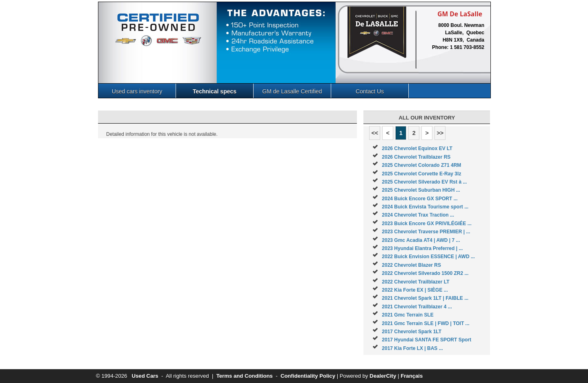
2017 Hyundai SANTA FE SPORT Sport (427, 340)
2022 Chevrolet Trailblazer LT (415, 282)
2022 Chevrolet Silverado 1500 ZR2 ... (425, 273)
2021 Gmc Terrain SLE (408, 315)
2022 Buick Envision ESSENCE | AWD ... (428, 257)
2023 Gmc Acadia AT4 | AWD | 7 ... (421, 240)
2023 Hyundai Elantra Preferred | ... (422, 248)
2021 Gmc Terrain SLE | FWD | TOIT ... (425, 323)
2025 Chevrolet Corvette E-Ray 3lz (421, 174)
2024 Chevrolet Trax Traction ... (418, 215)
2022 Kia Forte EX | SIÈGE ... (415, 290)
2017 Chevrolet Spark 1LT (412, 332)
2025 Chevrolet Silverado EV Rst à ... (424, 182)
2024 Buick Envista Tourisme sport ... (425, 207)
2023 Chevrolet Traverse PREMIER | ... (426, 232)
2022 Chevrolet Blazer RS (411, 265)
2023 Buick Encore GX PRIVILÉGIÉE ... (427, 224)
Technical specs (215, 91)
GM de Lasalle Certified (292, 91)
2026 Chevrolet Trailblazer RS (416, 157)
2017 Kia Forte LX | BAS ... (412, 348)
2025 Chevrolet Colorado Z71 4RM (421, 165)
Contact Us (370, 91)
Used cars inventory (137, 91)
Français (412, 376)
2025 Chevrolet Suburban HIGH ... (421, 190)
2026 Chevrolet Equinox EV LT (417, 148)
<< (375, 133)
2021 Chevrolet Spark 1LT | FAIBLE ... (425, 298)
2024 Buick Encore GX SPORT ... (420, 199)
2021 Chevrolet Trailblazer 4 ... (417, 307)
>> (440, 133)
